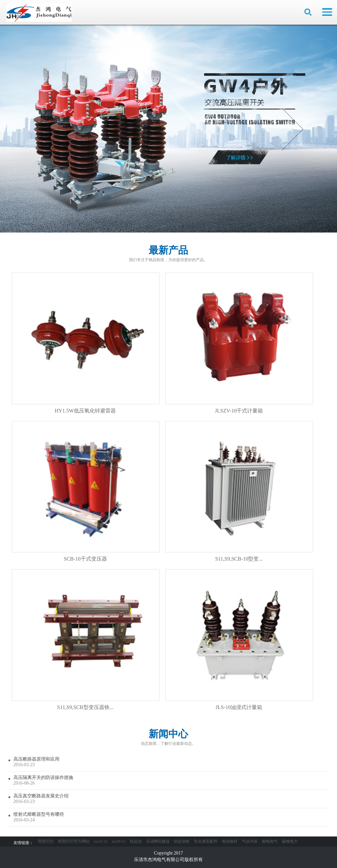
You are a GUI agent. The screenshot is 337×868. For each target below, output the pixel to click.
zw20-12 (119, 841)
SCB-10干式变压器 (86, 491)
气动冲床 (250, 841)
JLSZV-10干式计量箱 (239, 343)
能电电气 (270, 841)
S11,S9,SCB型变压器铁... (86, 639)
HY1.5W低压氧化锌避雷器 (86, 343)
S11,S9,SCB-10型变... (239, 491)
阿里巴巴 (46, 841)
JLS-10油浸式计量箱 (239, 639)
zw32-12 (101, 841)
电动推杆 (230, 841)
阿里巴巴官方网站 (74, 841)
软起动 (136, 841)
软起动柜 (182, 841)
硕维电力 (290, 841)
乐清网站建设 (158, 841)
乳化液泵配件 (206, 841)
